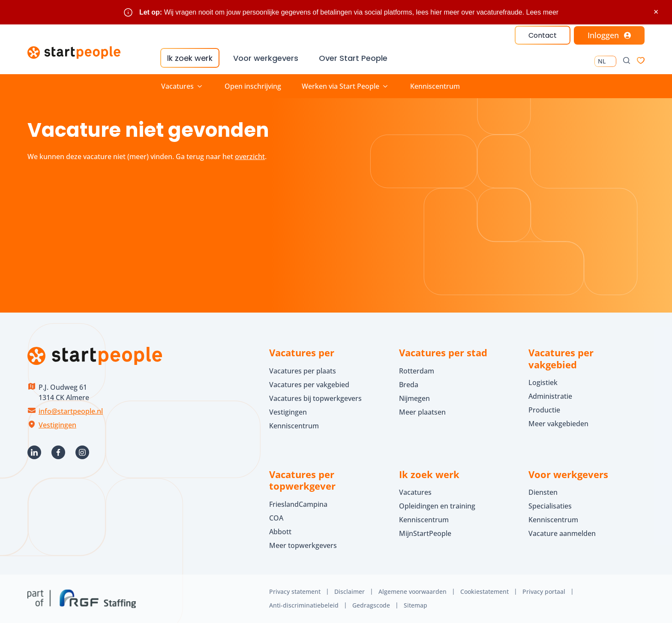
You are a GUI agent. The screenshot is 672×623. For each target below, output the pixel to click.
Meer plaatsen (422, 412)
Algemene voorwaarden (412, 591)
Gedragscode (371, 605)
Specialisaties (550, 506)
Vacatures (415, 492)
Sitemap (415, 605)
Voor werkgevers (266, 58)
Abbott (281, 532)
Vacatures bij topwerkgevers (315, 398)
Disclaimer (349, 591)
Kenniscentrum (435, 86)
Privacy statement (295, 591)
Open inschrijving (253, 86)
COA (276, 518)
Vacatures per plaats (303, 371)
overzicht (250, 157)
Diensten (543, 492)
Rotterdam (417, 371)
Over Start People (353, 58)
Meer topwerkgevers (303, 545)
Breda (409, 385)
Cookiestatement (484, 591)
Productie (544, 410)
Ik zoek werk (190, 58)
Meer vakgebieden (558, 424)
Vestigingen (57, 425)
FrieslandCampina (298, 504)
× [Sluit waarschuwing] (656, 12)
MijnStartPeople (425, 533)
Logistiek (543, 382)
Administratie (550, 396)
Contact (543, 35)
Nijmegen (414, 398)
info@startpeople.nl (71, 411)
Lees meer (543, 12)
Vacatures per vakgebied (309, 385)
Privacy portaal (544, 591)
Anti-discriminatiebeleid (304, 605)
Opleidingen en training (437, 506)
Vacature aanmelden (562, 533)
